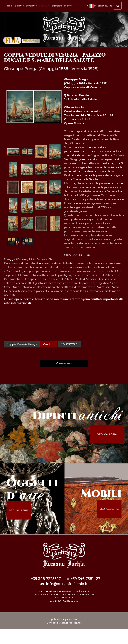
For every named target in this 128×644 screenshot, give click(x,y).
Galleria (44, 6)
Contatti (68, 6)
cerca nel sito (110, 7)
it (91, 6)
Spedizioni (57, 6)
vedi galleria (110, 450)
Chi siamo (19, 6)
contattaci (70, 360)
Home (10, 6)
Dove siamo (31, 6)
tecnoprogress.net (71, 637)
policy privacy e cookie (64, 634)
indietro (64, 379)
